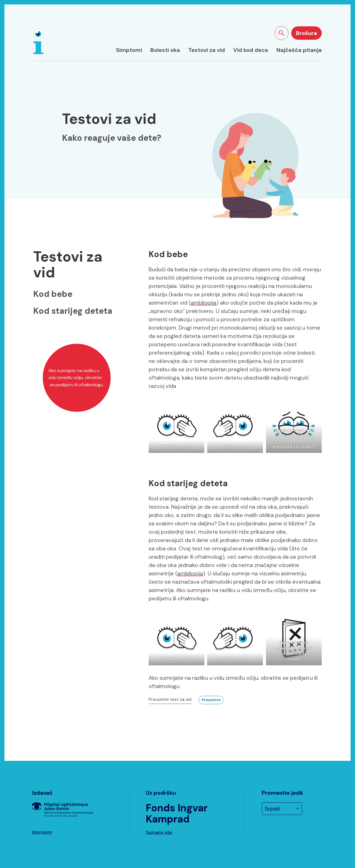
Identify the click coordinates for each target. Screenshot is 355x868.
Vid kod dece (251, 50)
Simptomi (129, 50)
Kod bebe (53, 294)
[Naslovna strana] (38, 42)
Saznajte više (159, 832)
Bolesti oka (165, 50)
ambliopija (203, 303)
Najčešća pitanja (299, 50)
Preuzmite (211, 700)
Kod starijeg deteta (73, 311)
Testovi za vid (207, 50)
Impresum (42, 832)
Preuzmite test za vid (170, 699)
